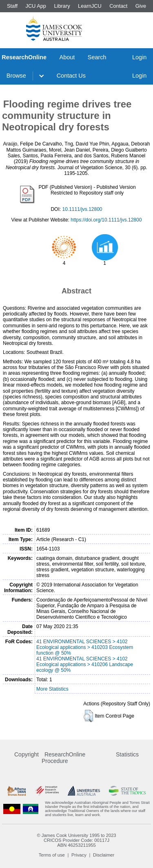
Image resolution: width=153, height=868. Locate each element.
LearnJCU (90, 6)
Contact (118, 6)
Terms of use (52, 855)
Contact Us (71, 76)
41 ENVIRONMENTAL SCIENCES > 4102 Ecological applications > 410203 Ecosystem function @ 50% (85, 647)
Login (139, 57)
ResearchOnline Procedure (63, 758)
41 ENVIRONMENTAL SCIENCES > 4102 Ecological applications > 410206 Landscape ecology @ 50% (85, 664)
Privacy (79, 855)
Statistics (127, 754)
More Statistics (52, 689)
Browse (16, 76)
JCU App (36, 6)
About (67, 57)
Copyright (27, 754)
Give (141, 6)
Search (97, 57)
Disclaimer (104, 855)
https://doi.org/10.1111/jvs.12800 (106, 220)
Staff (12, 6)
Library (62, 6)
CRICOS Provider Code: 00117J (76, 840)
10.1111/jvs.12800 (82, 209)
